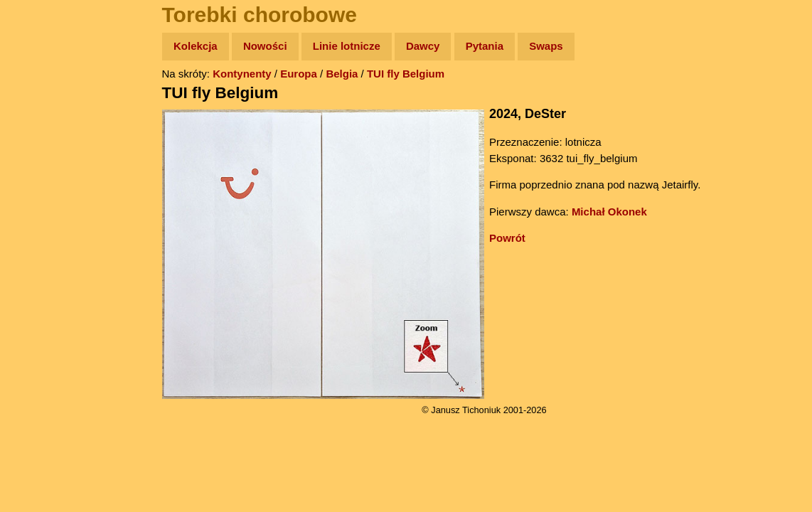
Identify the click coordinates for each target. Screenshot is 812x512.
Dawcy (423, 46)
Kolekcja (196, 46)
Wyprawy (47, 101)
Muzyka (43, 211)
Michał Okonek (609, 212)
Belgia (342, 74)
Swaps (546, 46)
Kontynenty (242, 74)
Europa (299, 74)
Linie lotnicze (347, 46)
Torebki (43, 293)
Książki (42, 184)
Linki (36, 266)
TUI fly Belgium (406, 74)
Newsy (41, 156)
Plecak (41, 239)
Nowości (265, 46)
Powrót (507, 238)
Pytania (485, 46)
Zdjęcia (42, 129)
